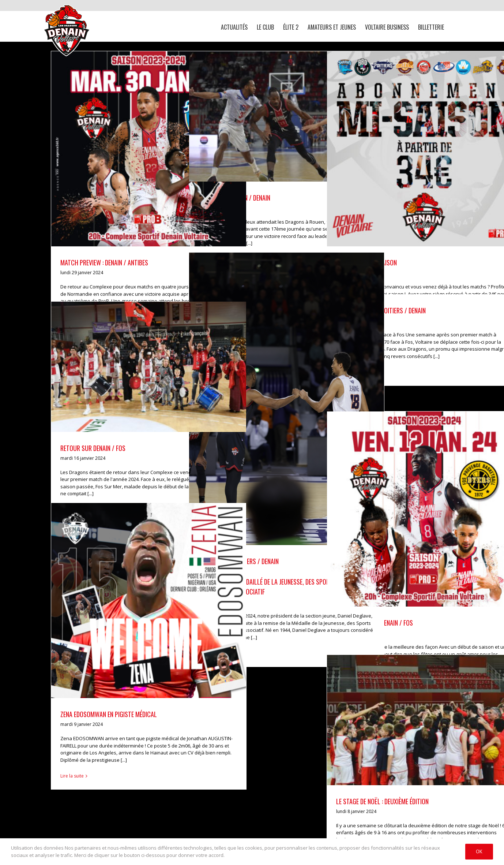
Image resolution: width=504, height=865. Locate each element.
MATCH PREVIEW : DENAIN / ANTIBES (104, 262)
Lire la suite (72, 776)
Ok (479, 851)
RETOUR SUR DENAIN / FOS (93, 448)
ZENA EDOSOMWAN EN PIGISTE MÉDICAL (109, 714)
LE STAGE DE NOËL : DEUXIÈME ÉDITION (382, 801)
